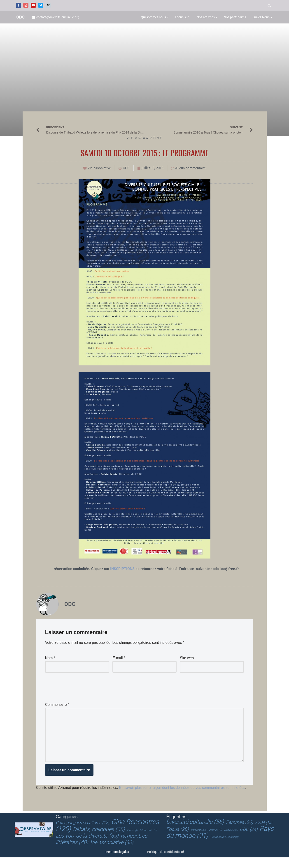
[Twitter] (41, 5)
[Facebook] (18, 5)
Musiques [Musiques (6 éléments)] (231, 841)
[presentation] (79, 686)
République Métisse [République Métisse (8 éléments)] (224, 848)
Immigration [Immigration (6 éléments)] (199, 841)
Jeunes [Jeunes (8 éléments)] (216, 841)
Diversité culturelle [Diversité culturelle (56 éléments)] (195, 833)
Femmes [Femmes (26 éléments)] (240, 833)
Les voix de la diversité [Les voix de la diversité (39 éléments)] (87, 847)
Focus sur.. (183, 17)
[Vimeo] (48, 5)
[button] (168, 17)
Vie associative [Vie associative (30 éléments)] (112, 853)
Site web (187, 658)
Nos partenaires (235, 17)
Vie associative (145, 138)
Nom (50, 658)
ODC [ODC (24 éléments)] (249, 840)
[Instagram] (26, 5)
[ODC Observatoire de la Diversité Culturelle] (20, 17)
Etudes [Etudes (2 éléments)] (132, 841)
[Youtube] (33, 5)
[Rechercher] (269, 5)
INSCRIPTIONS (123, 569)
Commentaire (57, 704)
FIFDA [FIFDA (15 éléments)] (264, 834)
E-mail (119, 658)
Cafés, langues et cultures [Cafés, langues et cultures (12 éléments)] (83, 834)
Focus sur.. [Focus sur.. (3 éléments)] (148, 841)
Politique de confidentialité (165, 862)
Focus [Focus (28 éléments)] (177, 840)
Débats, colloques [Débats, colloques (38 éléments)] (99, 840)
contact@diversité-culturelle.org (58, 17)
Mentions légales (117, 862)
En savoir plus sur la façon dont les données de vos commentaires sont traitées (183, 788)
